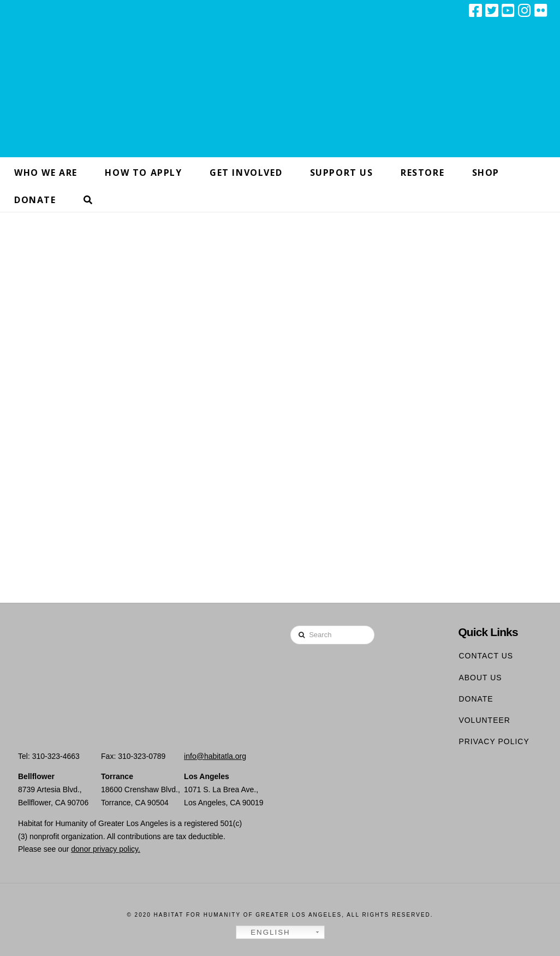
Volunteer (484, 720)
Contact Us (486, 656)
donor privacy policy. (106, 849)
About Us (480, 678)
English (265, 933)
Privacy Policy (494, 741)
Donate (476, 699)
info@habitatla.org (215, 756)
